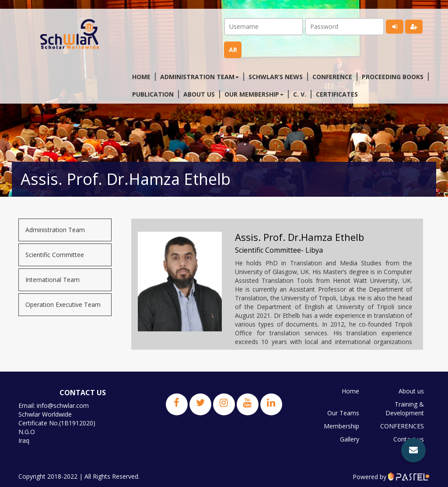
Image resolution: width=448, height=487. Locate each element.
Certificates (337, 94)
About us (199, 94)
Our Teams (343, 413)
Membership (341, 426)
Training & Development (405, 409)
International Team (52, 280)
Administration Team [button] (199, 77)
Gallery (350, 439)
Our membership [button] (254, 94)
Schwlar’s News (276, 77)
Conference (332, 77)
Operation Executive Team (63, 304)
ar (233, 50)
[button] (413, 450)
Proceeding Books (393, 77)
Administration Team (55, 230)
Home (141, 77)
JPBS (417, 452)
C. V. (300, 94)
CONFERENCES (402, 426)
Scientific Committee (55, 255)
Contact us (409, 439)
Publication (153, 94)
